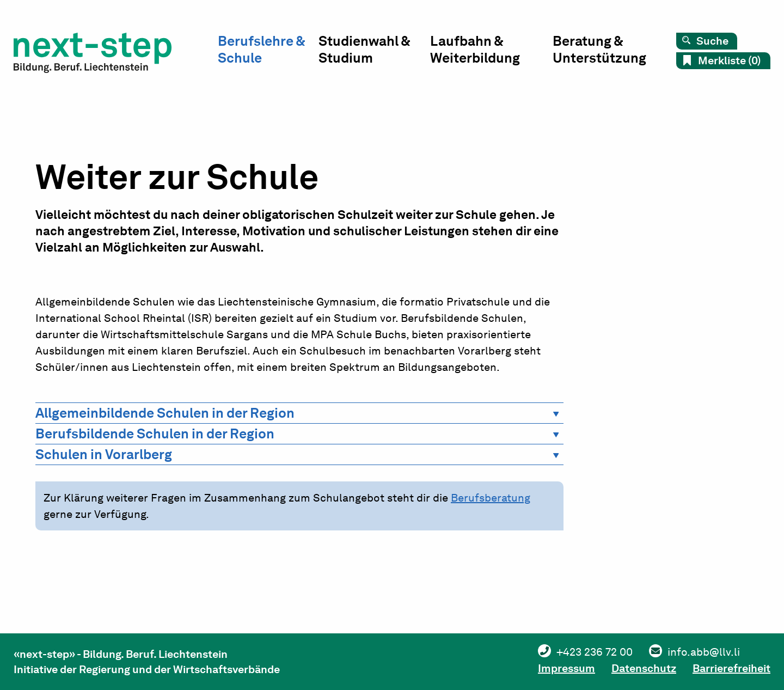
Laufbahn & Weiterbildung (475, 49)
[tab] (299, 413)
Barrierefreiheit (731, 668)
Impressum (566, 668)
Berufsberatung (491, 498)
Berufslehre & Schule (261, 49)
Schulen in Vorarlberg (104, 454)
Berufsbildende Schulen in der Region (155, 433)
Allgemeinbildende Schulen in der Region (165, 413)
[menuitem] (268, 52)
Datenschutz (644, 668)
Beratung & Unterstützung (599, 49)
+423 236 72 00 (595, 652)
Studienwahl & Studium (364, 49)
